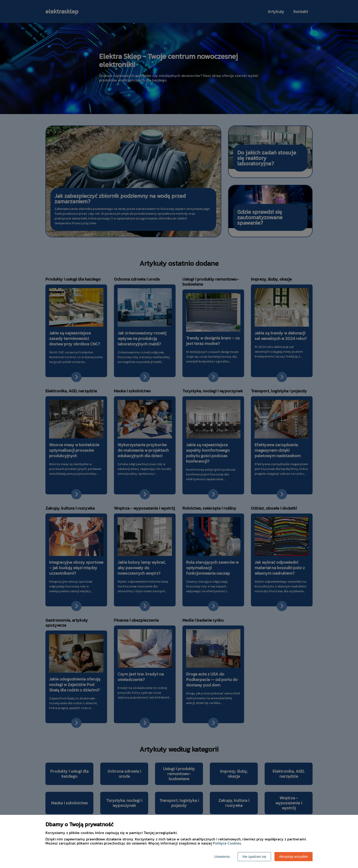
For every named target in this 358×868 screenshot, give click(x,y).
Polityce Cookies (227, 843)
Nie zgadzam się (254, 857)
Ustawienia (222, 857)
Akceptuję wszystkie (294, 857)
